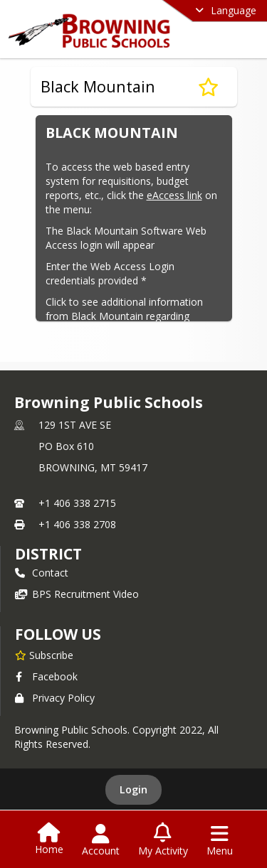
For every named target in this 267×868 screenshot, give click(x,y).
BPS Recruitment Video (77, 594)
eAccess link (174, 195)
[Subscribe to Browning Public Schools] (44, 655)
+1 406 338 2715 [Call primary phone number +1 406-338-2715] (77, 503)
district (48, 554)
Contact (42, 573)
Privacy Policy (55, 698)
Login (133, 789)
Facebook (46, 676)
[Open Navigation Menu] (220, 840)
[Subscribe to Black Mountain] (208, 87)
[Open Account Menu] (101, 840)
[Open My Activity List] (163, 840)
